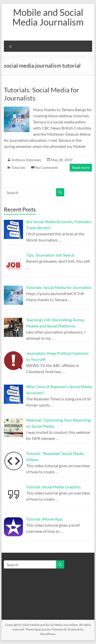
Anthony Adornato (26, 160)
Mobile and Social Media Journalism (48, 17)
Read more (81, 167)
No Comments (47, 167)
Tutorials (18, 167)
